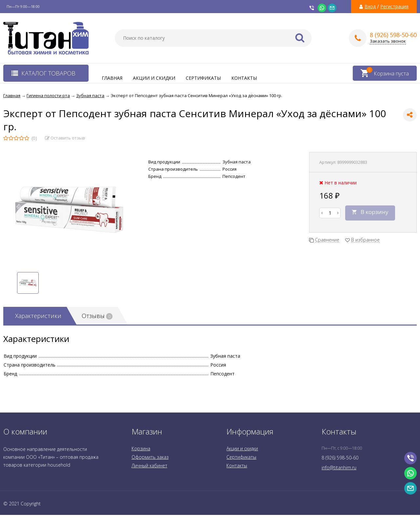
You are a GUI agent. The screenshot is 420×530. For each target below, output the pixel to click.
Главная (112, 78)
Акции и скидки (154, 78)
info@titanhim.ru (339, 467)
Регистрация (394, 7)
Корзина (141, 448)
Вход (370, 7)
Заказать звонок (388, 41)
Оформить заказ (150, 457)
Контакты (244, 78)
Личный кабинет (149, 466)
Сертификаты (203, 78)
